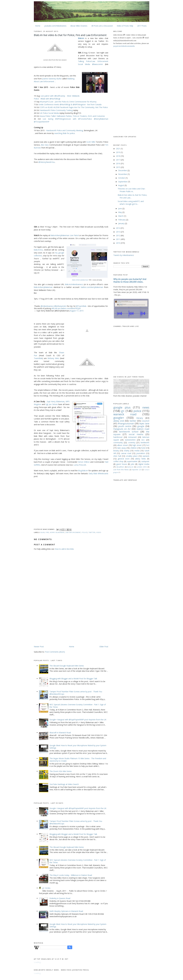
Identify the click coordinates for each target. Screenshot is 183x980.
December (123, 170)
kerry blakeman (57, 532)
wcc (143, 440)
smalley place (132, 456)
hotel (143, 448)
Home (38, 26)
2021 (118, 149)
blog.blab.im (83, 471)
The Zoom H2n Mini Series (61, 771)
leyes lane (144, 423)
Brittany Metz (53, 358)
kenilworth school (129, 432)
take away (122, 448)
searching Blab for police (65, 133)
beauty (116, 451)
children (133, 448)
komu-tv (130, 467)
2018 (118, 156)
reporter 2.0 (137, 470)
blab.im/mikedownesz (74, 284)
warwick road (125, 414)
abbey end (119, 421)
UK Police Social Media (49, 113)
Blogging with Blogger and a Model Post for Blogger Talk (73, 679)
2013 (118, 232)
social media (136, 434)
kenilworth (145, 442)
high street (137, 445)
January (122, 223)
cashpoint (145, 461)
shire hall (117, 456)
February (122, 220)
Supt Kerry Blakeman (56, 401)
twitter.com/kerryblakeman (92, 287)
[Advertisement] (55, 625)
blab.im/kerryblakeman (80, 280)
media (137, 451)
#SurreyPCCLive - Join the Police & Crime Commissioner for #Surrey (68, 102)
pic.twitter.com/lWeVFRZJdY (69, 308)
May (120, 212)
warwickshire (130, 440)
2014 (118, 228)
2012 (118, 235)
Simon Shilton (84, 462)
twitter (92, 532)
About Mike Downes (79, 26)
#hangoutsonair (126, 423)
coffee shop (118, 461)
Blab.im (81, 38)
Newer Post (39, 647)
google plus (122, 407)
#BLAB (55, 308)
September (123, 182)
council (146, 421)
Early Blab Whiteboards (98, 473)
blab (43, 532)
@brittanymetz (60, 306)
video (99, 532)
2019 (118, 152)
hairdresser (118, 437)
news (146, 407)
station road (143, 429)
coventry (132, 442)
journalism (141, 453)
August (121, 185)
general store (124, 459)
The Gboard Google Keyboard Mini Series (67, 666)
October (122, 178)
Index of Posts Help (125, 26)
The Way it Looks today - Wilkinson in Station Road (71, 875)
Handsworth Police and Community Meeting (65, 130)
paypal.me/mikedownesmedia (124, 46)
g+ (123, 411)
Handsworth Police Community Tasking (56, 110)
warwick (146, 456)
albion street (123, 445)
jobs (133, 464)
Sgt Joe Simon (52, 404)
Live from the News (121, 470)
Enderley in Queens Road (60, 898)
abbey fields (140, 459)
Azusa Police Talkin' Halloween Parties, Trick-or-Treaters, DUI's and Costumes (72, 116)
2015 (118, 167)
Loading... (38, 962)
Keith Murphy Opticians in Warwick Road (66, 911)
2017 (118, 160)
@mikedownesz (47, 306)
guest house (122, 464)
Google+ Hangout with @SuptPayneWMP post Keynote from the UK (78, 720)
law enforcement (73, 532)
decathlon (120, 467)
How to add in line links (64, 549)
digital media (144, 464)
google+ (119, 418)
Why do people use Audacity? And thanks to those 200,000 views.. (130, 280)
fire (47, 532)
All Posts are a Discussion (102, 26)
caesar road (126, 453)
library (140, 418)
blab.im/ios (38, 250)
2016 (118, 163)
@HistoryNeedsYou (47, 162)
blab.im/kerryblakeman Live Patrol (65, 235)
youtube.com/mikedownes (55, 26)
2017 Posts (142, 26)
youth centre (125, 426)
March (121, 216)
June (120, 208)
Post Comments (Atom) (55, 652)
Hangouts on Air (122, 429)
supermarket (132, 461)
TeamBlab (38, 358)
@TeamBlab (81, 306)
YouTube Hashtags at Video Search (64, 784)
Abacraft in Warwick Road (60, 733)
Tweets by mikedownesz (124, 255)
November (123, 174)
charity (127, 451)
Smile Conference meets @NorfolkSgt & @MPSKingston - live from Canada (70, 104)
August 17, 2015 (77, 311)
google (141, 426)
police (85, 532)
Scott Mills (91, 142)
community (118, 442)
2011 (118, 239)
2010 (118, 243)
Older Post (104, 647)
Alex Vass (45, 145)
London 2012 (142, 467)
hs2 (148, 445)
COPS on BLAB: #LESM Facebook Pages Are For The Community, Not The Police (74, 107)
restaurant (132, 437)
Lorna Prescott (80, 465)
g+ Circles (46, 888)
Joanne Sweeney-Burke (52, 79)
